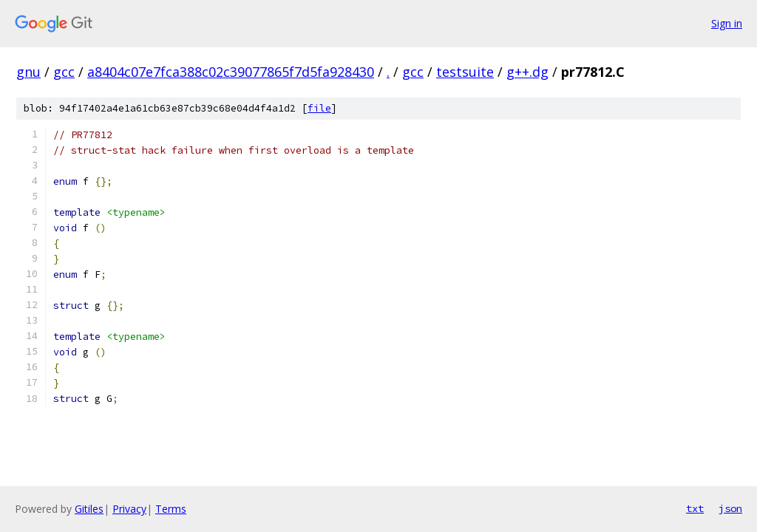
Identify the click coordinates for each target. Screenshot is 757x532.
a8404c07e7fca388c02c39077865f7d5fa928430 (231, 72)
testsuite (465, 72)
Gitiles (89, 509)
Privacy (129, 509)
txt (695, 508)
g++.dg (527, 72)
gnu (28, 72)
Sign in (727, 23)
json (730, 508)
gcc (64, 72)
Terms (171, 509)
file (319, 108)
